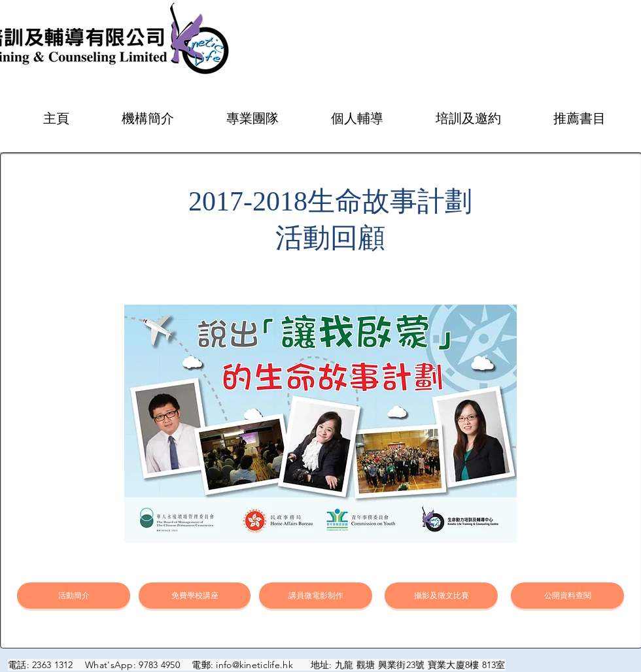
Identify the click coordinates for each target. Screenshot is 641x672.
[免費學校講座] (195, 596)
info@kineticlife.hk (254, 665)
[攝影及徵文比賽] (441, 596)
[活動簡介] (74, 596)
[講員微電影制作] (316, 596)
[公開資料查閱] (567, 596)
